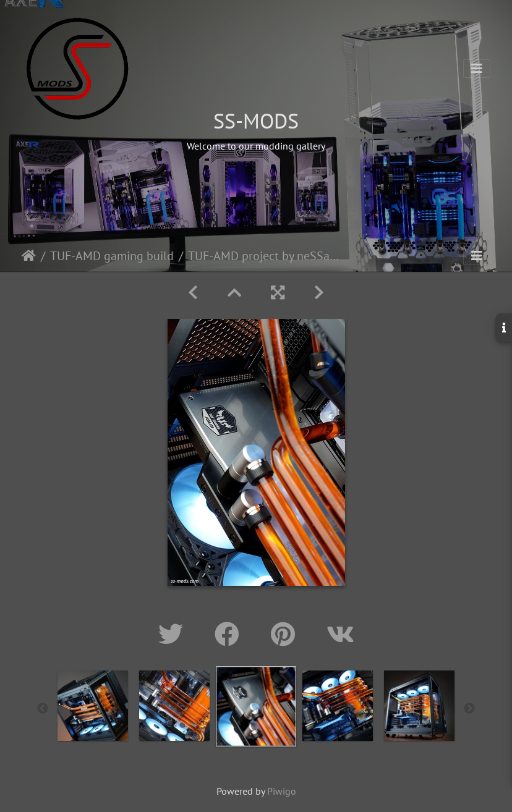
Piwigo (282, 791)
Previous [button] (43, 709)
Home (29, 256)
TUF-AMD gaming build (112, 256)
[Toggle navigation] (477, 69)
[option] (93, 706)
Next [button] (469, 709)
